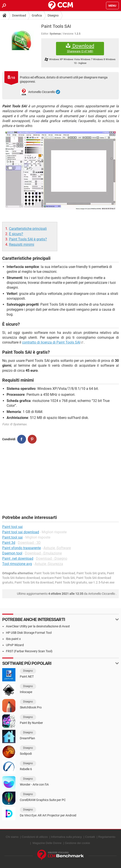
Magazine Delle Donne (47, 843)
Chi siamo (12, 837)
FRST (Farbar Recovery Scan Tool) (29, 651)
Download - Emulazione (43, 553)
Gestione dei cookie (77, 843)
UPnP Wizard (15, 645)
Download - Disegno (52, 559)
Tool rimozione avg (17, 564)
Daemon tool (12, 553)
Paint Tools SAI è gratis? (28, 239)
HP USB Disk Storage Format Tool (29, 633)
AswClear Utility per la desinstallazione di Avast (38, 626)
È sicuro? (16, 234)
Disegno (53, 15)
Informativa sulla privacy (66, 837)
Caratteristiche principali (28, 229)
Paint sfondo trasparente (21, 548)
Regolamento (107, 837)
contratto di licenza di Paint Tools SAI (51, 342)
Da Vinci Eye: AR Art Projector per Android (48, 815)
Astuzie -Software (57, 548)
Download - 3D (29, 543)
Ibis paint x (13, 639)
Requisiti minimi (22, 244)
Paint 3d (9, 543)
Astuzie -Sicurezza (49, 564)
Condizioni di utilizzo (35, 837)
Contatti (90, 837)
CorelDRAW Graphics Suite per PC (43, 800)
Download (19, 15)
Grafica (37, 15)
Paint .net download (18, 559)
